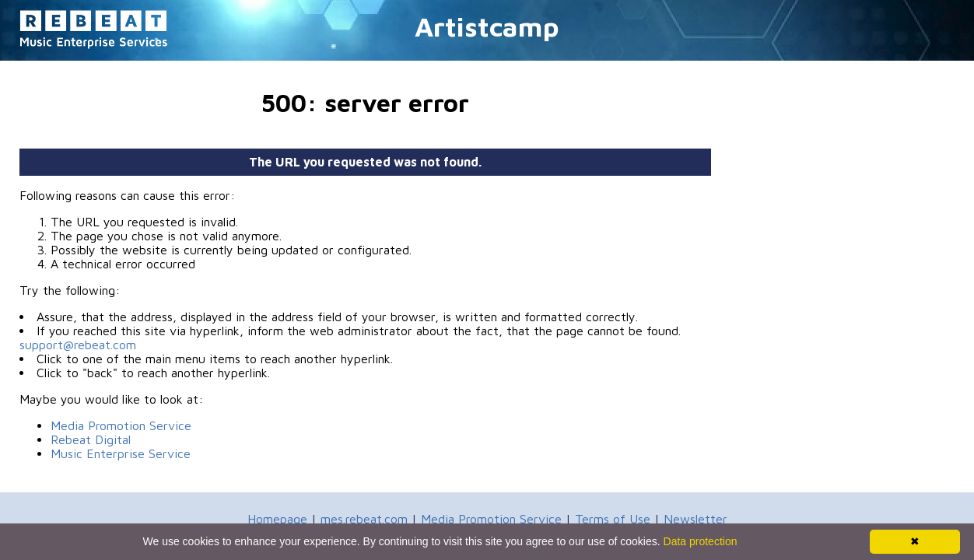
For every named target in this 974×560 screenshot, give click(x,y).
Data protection (701, 541)
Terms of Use (613, 519)
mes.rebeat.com (364, 519)
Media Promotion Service (121, 425)
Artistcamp (487, 26)
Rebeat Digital (91, 439)
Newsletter (695, 519)
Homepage (277, 519)
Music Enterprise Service (121, 453)
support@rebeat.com (78, 345)
